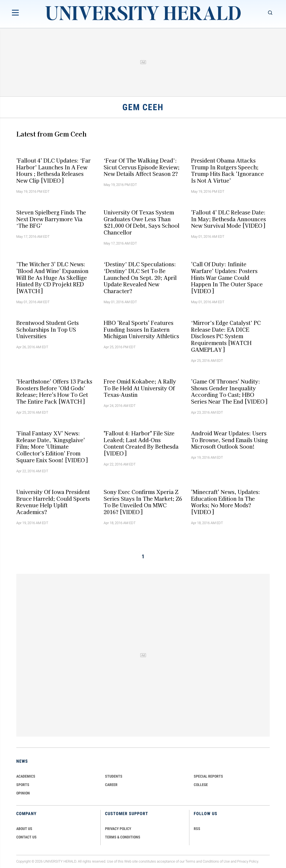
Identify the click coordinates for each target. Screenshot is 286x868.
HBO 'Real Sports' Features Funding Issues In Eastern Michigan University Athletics (141, 329)
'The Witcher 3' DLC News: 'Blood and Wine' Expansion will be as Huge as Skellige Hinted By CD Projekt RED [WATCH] (52, 278)
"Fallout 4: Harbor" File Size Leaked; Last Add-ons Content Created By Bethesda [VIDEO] (141, 443)
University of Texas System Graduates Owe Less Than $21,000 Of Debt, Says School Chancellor (142, 222)
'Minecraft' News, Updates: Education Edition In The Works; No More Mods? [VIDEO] (226, 502)
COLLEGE (201, 785)
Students (114, 776)
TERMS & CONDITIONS (123, 837)
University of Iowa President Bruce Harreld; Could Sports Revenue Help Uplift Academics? (53, 502)
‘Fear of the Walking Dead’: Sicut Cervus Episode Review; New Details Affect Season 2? (142, 167)
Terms (190, 861)
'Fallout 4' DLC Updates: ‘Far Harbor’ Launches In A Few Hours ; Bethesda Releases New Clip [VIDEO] (53, 170)
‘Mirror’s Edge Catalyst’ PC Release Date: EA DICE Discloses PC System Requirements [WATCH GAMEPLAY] (226, 336)
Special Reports (208, 776)
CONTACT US (26, 837)
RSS (197, 829)
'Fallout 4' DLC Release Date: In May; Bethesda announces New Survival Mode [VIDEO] (228, 219)
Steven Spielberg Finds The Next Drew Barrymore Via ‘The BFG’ (51, 219)
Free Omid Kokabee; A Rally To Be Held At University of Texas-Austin (140, 388)
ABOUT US (24, 829)
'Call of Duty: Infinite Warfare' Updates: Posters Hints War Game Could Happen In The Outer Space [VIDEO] (227, 278)
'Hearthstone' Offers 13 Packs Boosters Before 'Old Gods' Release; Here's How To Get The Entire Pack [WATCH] (54, 391)
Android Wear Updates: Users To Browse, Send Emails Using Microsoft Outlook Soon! (229, 440)
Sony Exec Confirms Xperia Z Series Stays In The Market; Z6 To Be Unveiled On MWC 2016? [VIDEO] (143, 502)
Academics (26, 776)
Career (111, 785)
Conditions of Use (216, 861)
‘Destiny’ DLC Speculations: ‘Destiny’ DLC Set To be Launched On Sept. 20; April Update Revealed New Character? (140, 278)
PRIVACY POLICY (118, 829)
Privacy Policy (248, 861)
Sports (23, 785)
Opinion (23, 793)
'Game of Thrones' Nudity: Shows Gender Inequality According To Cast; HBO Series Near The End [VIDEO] (229, 391)
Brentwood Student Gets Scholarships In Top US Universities (47, 329)
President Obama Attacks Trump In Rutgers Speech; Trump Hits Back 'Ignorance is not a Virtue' (227, 170)
